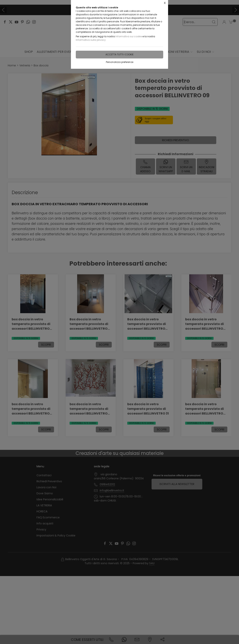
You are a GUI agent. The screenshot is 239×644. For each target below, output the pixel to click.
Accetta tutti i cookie (119, 54)
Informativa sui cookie (129, 36)
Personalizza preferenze (120, 62)
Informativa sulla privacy (91, 40)
